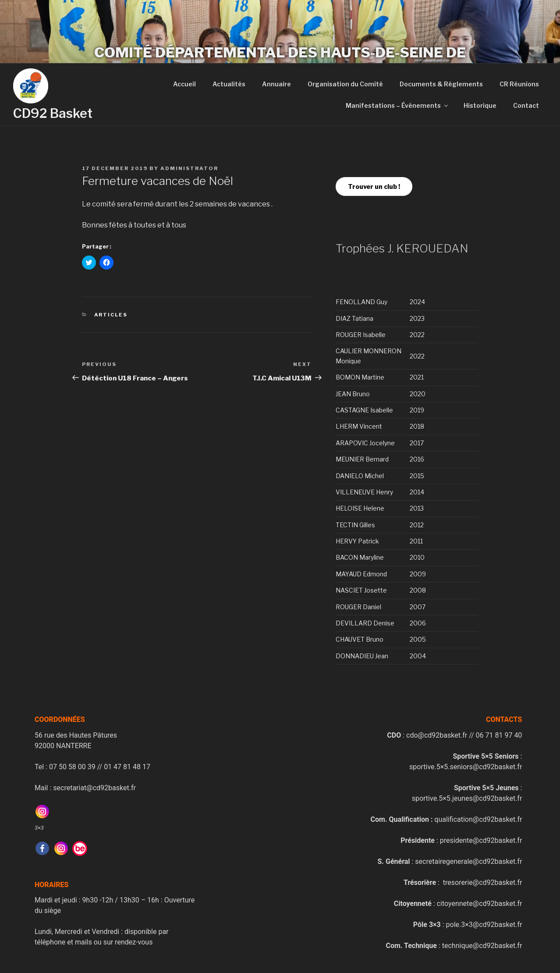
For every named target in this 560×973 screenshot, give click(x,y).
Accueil (184, 84)
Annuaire (276, 84)
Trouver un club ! (374, 186)
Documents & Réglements (441, 84)
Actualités (229, 84)
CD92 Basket (53, 113)
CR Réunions (519, 84)
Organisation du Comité (345, 84)
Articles (111, 315)
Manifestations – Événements (397, 105)
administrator (189, 168)
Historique (480, 105)
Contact (526, 105)
